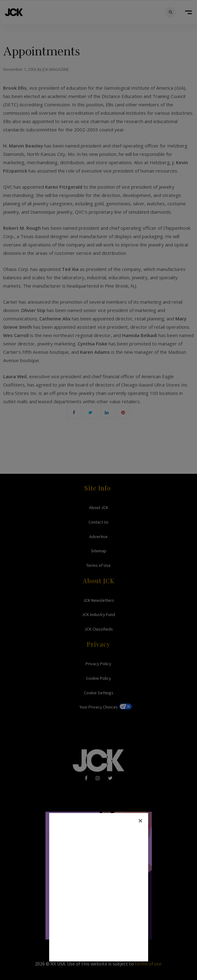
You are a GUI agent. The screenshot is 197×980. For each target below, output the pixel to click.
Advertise (99, 537)
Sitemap (99, 551)
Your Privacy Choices (99, 707)
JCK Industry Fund (99, 614)
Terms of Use (99, 565)
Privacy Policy (99, 664)
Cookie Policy (99, 678)
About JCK (99, 507)
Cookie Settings (99, 693)
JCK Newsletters (99, 600)
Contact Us (99, 522)
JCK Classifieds (99, 629)
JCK (14, 12)
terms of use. (149, 964)
